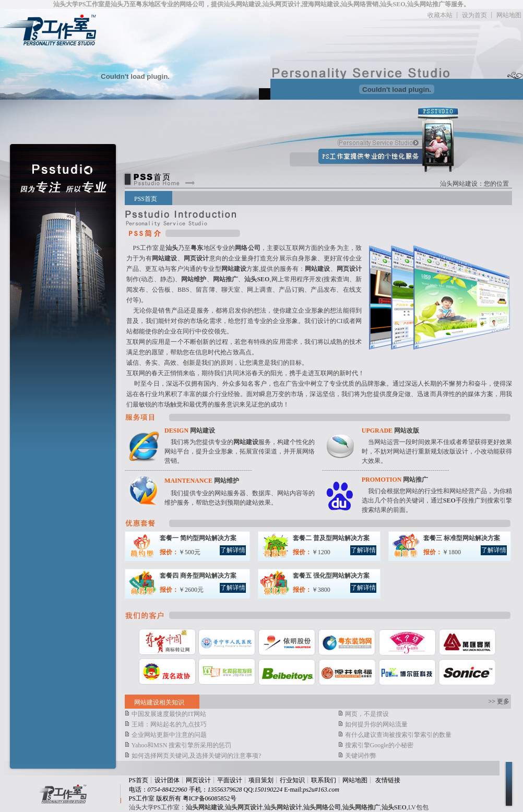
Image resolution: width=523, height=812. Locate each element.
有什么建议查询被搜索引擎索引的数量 (395, 735)
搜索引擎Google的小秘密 (376, 745)
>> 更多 (499, 701)
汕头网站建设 (459, 184)
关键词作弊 (357, 756)
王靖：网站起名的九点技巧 (166, 724)
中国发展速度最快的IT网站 (165, 714)
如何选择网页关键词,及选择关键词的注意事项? (193, 756)
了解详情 (233, 550)
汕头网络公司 (322, 807)
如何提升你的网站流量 (373, 724)
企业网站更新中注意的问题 (166, 735)
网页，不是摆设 (364, 714)
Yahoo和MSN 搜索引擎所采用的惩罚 (178, 745)
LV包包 (418, 807)
